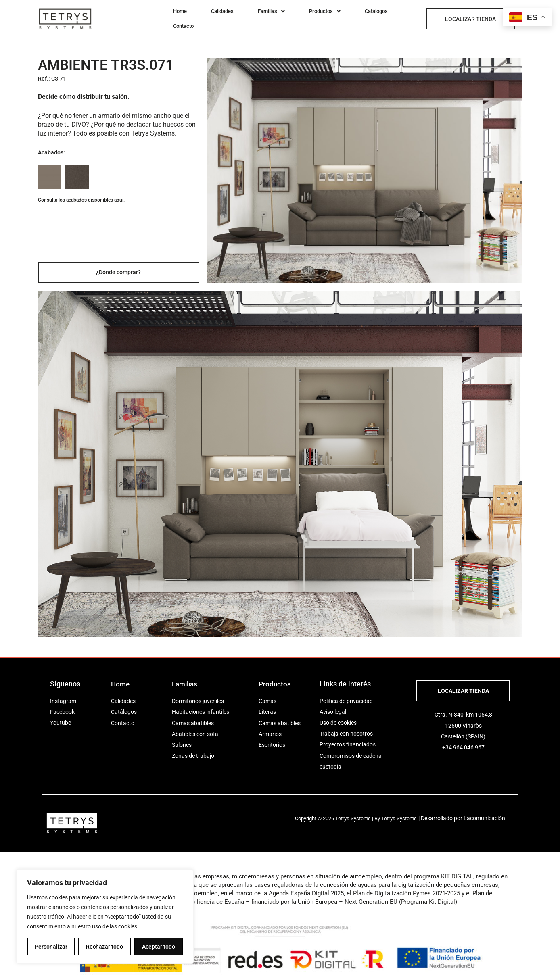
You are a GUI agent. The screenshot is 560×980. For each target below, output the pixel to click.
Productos (291, 16)
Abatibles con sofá (195, 728)
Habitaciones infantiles (201, 707)
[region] (105, 917)
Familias (247, 16)
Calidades (207, 16)
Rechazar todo (104, 947)
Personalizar (51, 947)
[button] (247, 16)
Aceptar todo (159, 947)
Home (175, 16)
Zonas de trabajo (193, 751)
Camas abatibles (193, 717)
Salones (182, 740)
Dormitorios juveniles (198, 696)
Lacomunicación (490, 813)
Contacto (370, 16)
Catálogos (333, 16)
